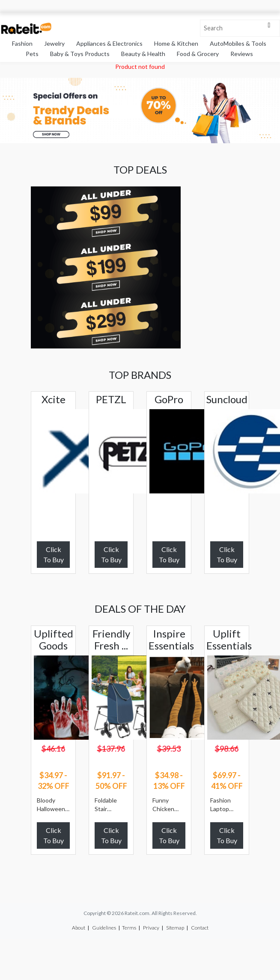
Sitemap (175, 928)
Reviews (242, 54)
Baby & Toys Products (80, 54)
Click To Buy (54, 554)
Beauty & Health (143, 54)
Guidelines (104, 928)
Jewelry (54, 43)
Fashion (22, 43)
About (79, 928)
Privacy (151, 928)
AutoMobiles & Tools (238, 43)
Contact (200, 928)
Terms (129, 928)
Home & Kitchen (176, 43)
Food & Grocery (198, 54)
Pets (32, 54)
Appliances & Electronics (109, 43)
